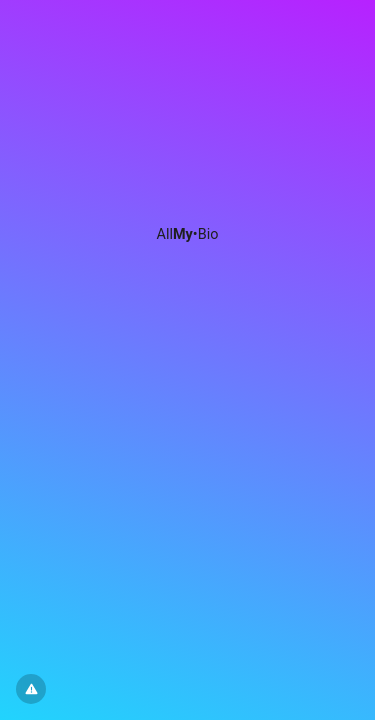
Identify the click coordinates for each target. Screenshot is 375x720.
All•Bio (188, 234)
